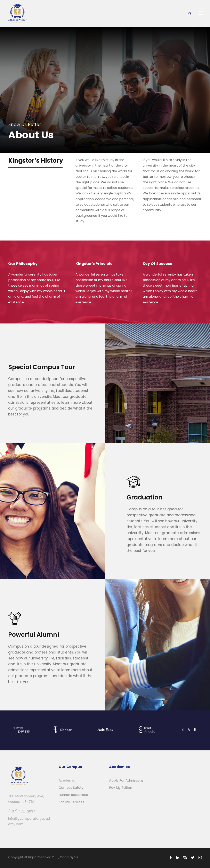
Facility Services (71, 802)
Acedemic (67, 780)
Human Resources (73, 795)
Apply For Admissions (126, 780)
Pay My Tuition (121, 788)
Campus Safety (71, 788)
